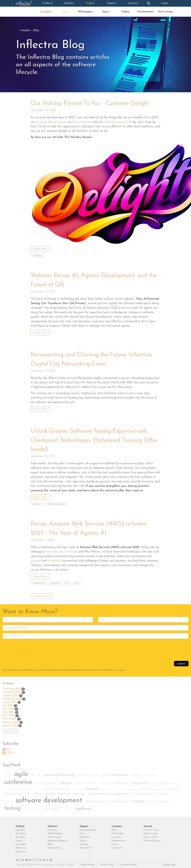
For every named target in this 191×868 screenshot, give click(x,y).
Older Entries (42, 595)
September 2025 (12, 697)
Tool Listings (165, 12)
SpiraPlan (20, 836)
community (119, 773)
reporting (79, 792)
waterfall (69, 808)
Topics (105, 12)
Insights (90, 3)
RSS (8, 748)
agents (55, 582)
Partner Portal (151, 836)
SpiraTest (20, 828)
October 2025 (10, 694)
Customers (117, 836)
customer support (47, 782)
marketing (29, 788)
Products (48, 3)
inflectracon (121, 782)
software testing (57, 503)
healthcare (81, 782)
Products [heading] (20, 825)
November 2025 (12, 690)
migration (78, 788)
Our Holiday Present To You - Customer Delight (91, 103)
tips (27, 808)
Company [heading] (117, 825)
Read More (40, 249)
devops (66, 781)
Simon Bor (51, 550)
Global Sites (169, 863)
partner (38, 503)
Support (111, 3)
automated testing (60, 773)
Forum (83, 832)
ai (67, 582)
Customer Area (151, 828)
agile (22, 773)
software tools (120, 800)
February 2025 (11, 721)
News (114, 828)
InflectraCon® (86, 846)
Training (84, 843)
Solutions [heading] (53, 825)
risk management (143, 792)
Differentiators (119, 839)
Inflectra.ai (21, 846)
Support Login (151, 832)
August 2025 (10, 701)
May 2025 (8, 711)
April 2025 (8, 714)
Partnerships (118, 832)
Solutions (69, 3)
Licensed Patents (128, 863)
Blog (66, 12)
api (40, 773)
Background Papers (57, 839)
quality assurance (59, 792)
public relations (35, 792)
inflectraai (105, 782)
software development (50, 799)
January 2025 (10, 724)
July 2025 (8, 704)
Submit (181, 662)
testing (13, 807)
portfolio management (127, 788)
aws (78, 582)
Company (133, 3)
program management (155, 788)
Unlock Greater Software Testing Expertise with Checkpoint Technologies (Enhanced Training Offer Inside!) (95, 439)
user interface (52, 808)
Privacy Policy (107, 863)
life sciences (159, 782)
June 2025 (8, 707)
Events (115, 843)
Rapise (19, 839)
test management (159, 800)
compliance (151, 774)
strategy (139, 800)
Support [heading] (84, 825)
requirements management (108, 792)
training (36, 808)
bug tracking (92, 774)
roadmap (163, 792)
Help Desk (85, 836)
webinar (84, 807)
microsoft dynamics (57, 788)
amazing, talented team (51, 122)
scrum (175, 792)
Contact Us (117, 846)
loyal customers (82, 122)
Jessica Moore (68, 550)
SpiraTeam (21, 832)
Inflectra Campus (152, 839)
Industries (52, 828)
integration (140, 781)
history (94, 782)
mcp (40, 788)
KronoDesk (21, 843)
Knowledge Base (88, 828)
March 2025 (9, 717)
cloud (105, 773)
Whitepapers (86, 12)
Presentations (146, 12)
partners (107, 788)
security (9, 800)
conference (39, 582)
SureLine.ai (21, 850)
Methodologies (55, 832)
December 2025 (12, 687)
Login (165, 3)
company (38, 255)
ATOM (10, 751)
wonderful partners (116, 122)
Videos (125, 12)
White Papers (54, 836)
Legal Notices (87, 863)
